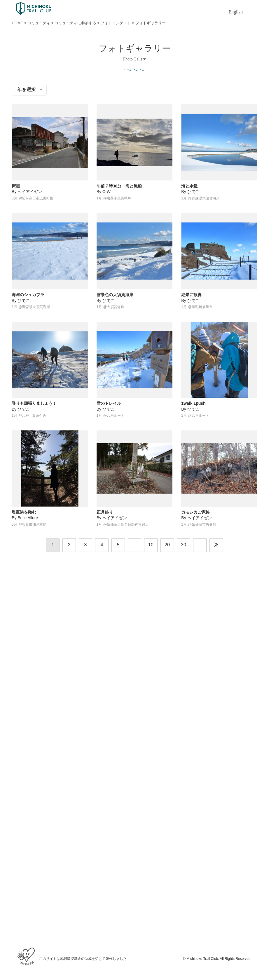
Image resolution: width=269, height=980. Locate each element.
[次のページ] (216, 545)
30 (184, 545)
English (236, 12)
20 (167, 545)
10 (151, 545)
